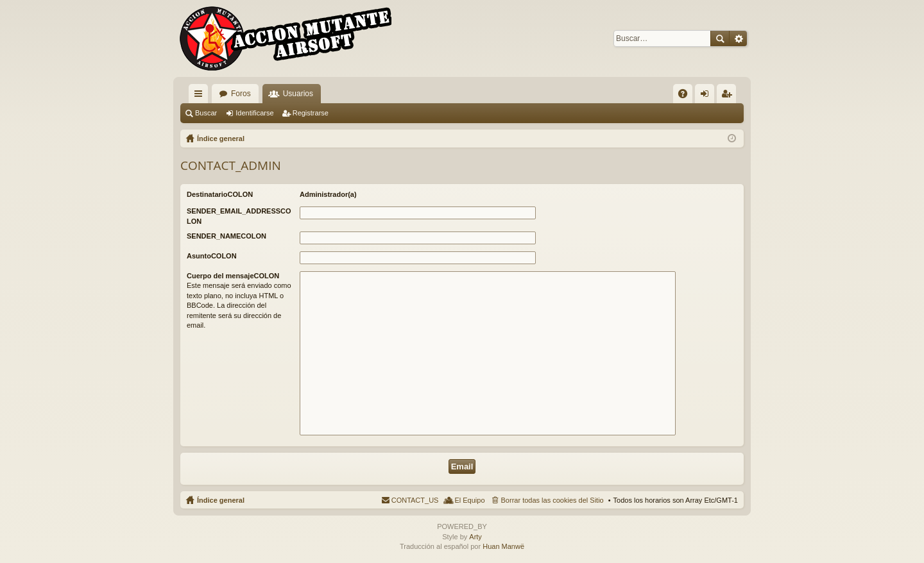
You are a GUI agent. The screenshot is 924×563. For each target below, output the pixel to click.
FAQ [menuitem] (687, 96)
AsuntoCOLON (212, 256)
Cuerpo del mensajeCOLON (233, 276)
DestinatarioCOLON (220, 194)
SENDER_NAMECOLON (227, 236)
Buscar (720, 38)
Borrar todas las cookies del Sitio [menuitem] (552, 500)
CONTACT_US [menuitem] (415, 500)
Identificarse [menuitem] (707, 96)
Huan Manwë (503, 546)
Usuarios (298, 94)
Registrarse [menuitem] (729, 96)
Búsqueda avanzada (738, 38)
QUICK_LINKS (201, 96)
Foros (241, 94)
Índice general (221, 500)
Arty (475, 537)
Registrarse (311, 113)
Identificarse (254, 113)
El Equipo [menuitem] (469, 500)
